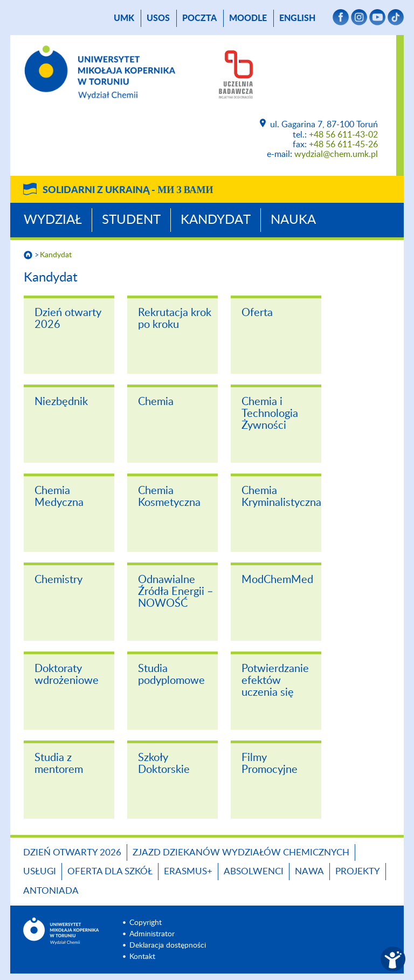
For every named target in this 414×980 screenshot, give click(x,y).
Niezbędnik (61, 402)
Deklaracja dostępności (168, 945)
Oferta (257, 313)
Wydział (53, 220)
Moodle (248, 18)
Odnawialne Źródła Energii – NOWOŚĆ (176, 592)
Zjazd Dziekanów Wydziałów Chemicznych (241, 852)
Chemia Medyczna (59, 497)
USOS (158, 18)
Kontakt (142, 957)
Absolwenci (254, 871)
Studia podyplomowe (171, 675)
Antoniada (51, 891)
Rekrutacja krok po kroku (175, 319)
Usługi (40, 871)
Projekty (358, 871)
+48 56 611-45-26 (343, 145)
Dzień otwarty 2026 (68, 319)
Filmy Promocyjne (270, 764)
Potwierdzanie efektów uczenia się (275, 681)
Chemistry (58, 580)
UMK (124, 18)
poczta (199, 18)
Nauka (293, 220)
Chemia (156, 402)
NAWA (309, 871)
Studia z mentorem (59, 764)
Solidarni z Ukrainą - (128, 190)
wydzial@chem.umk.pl (336, 154)
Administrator (152, 934)
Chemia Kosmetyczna (169, 497)
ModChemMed (277, 580)
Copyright (146, 923)
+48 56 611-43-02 (343, 135)
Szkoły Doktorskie (164, 764)
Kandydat (216, 220)
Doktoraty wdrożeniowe (67, 675)
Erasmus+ (188, 871)
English (297, 18)
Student (131, 220)
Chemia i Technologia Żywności (270, 414)
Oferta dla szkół (110, 871)
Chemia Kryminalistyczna (281, 497)
